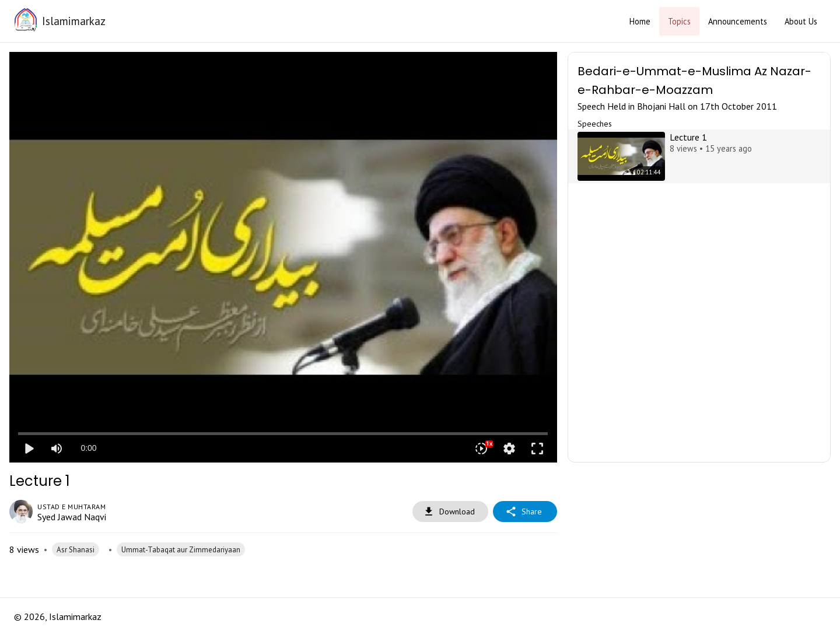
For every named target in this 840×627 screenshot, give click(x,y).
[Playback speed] (481, 449)
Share (525, 512)
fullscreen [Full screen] (537, 449)
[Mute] (57, 449)
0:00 (88, 448)
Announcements (738, 21)
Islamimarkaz (74, 21)
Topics (679, 21)
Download (450, 512)
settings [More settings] (509, 449)
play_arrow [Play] (29, 449)
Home (640, 21)
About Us (801, 21)
